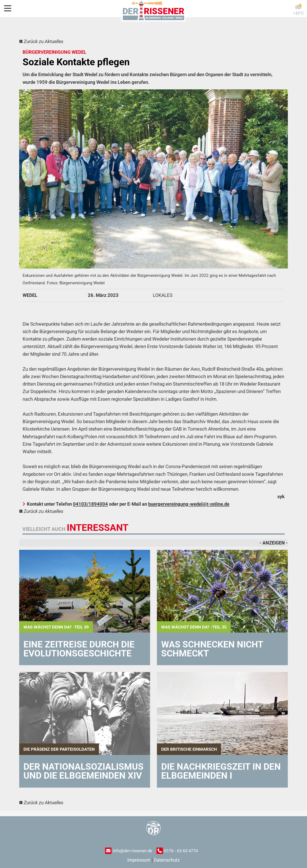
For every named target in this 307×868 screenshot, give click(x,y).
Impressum (139, 860)
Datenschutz (167, 860)
